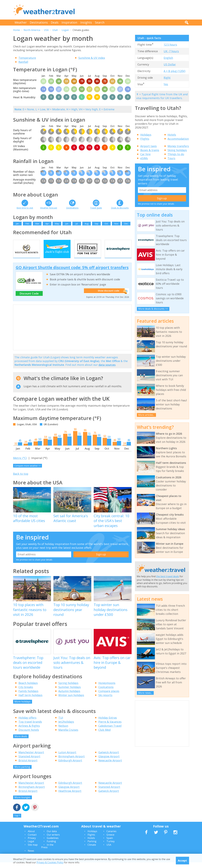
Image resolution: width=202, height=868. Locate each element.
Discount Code (29, 299)
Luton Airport (67, 758)
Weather (21, 22)
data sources (107, 371)
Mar (37, 224)
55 (50, 444)
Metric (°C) (20, 464)
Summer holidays (70, 693)
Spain (110, 844)
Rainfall (23, 62)
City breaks (26, 693)
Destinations (39, 22)
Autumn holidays (69, 697)
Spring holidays (68, 689)
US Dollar (170, 64)
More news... (145, 693)
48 (36, 445)
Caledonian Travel (110, 731)
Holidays (146, 135)
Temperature (27, 58)
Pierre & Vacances (110, 727)
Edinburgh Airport (70, 766)
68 (55, 440)
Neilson (63, 731)
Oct (106, 224)
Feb (27, 224)
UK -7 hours (171, 51)
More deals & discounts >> (153, 309)
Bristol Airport (28, 766)
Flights (145, 139)
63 (60, 442)
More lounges (22, 803)
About (31, 837)
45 (20, 446)
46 (115, 446)
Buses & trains (150, 150)
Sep (96, 224)
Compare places (109, 697)
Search (100, 22)
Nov (116, 224)
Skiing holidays (177, 150)
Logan (65, 30)
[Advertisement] (134, 10)
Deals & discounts (120, 208)
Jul (77, 224)
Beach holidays (28, 689)
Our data (52, 837)
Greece (110, 840)
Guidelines (53, 844)
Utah (55, 30)
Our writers (53, 840)
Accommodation (178, 139)
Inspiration (69, 22)
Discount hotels (29, 735)
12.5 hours (170, 45)
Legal (31, 847)
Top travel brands (30, 727)
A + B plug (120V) (174, 71)
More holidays (22, 707)
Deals (55, 22)
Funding (51, 847)
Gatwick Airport (109, 758)
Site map (33, 850)
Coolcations (106, 693)
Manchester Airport (31, 758)
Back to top (21, 479)
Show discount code (107, 297)
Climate (92, 850)
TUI (61, 723)
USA (46, 30)
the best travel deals (168, 576)
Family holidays (28, 697)
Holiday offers (27, 723)
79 (65, 438)
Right (167, 78)
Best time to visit (25, 208)
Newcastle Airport (110, 766)
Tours (171, 158)
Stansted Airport (29, 762)
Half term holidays (30, 701)
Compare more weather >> (28, 471)
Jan (17, 224)
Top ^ (17, 821)
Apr (47, 224)
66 (99, 441)
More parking (22, 773)
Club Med (104, 735)
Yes (166, 84)
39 (26, 448)
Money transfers (178, 146)
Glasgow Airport (109, 762)
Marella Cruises (68, 735)
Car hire (145, 154)
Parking (92, 847)
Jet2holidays (66, 727)
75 (95, 439)
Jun (67, 224)
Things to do (176, 154)
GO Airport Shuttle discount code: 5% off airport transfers (72, 273)
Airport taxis (149, 146)
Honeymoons (107, 689)
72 (79, 439)
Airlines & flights (29, 731)
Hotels (172, 135)
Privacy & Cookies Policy (50, 862)
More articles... (146, 415)
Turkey (111, 847)
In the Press (47, 852)
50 (40, 445)
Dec (126, 224)
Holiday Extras (108, 723)
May (57, 224)
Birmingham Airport (72, 762)
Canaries (111, 837)
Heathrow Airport (70, 797)
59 (46, 443)
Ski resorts (105, 701)
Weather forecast (49, 208)
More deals (21, 742)
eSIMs (144, 158)
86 (85, 436)
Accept (182, 860)
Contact (32, 840)
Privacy (32, 844)
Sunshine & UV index (92, 58)
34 (125, 449)
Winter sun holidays (71, 701)
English (168, 58)
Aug (87, 224)
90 (75, 435)
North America (32, 30)
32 (16, 449)
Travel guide (96, 208)
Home (16, 30)
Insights (86, 22)
